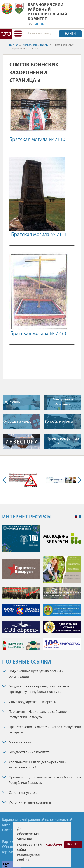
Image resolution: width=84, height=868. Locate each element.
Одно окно (12, 402)
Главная (14, 45)
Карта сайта (12, 842)
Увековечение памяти (36, 45)
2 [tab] (80, 517)
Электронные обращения (63, 402)
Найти (70, 34)
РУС (30, 24)
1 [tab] (76, 517)
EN (36, 24)
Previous (5, 480)
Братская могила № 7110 (37, 140)
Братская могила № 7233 (38, 334)
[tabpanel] (42, 590)
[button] (18, 34)
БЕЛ (43, 24)
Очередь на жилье (17, 422)
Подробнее (53, 845)
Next (79, 480)
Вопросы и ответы (59, 422)
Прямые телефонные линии (63, 441)
